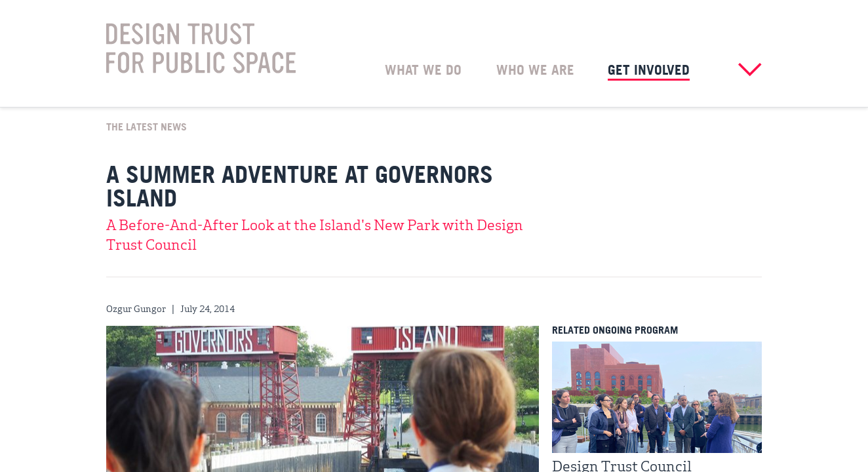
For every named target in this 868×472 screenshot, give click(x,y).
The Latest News (147, 126)
